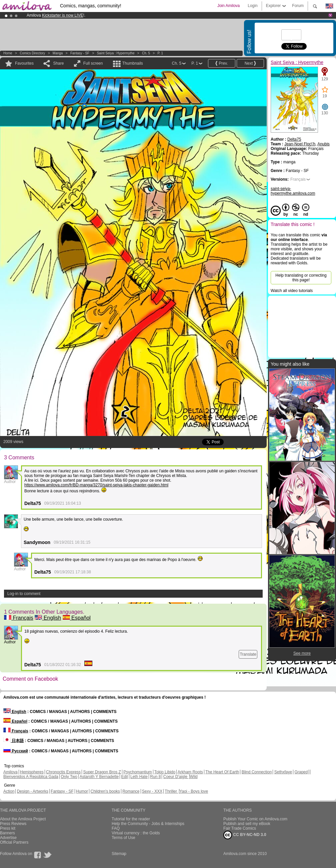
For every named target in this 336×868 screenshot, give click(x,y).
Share (58, 63)
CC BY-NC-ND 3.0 (245, 835)
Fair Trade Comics (240, 828)
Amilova (10, 772)
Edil (125, 777)
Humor (82, 791)
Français (19, 618)
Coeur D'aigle (176, 777)
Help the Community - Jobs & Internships (148, 824)
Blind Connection (257, 772)
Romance (131, 791)
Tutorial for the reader (131, 819)
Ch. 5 (146, 53)
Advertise (8, 838)
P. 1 (160, 53)
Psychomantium (137, 772)
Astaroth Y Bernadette (99, 777)
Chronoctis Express (63, 772)
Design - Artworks (33, 791)
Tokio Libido (165, 772)
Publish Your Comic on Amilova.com (255, 819)
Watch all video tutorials (292, 291)
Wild (193, 777)
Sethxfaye (283, 772)
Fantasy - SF (80, 53)
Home (8, 53)
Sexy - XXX (152, 791)
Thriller (171, 791)
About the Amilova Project (23, 819)
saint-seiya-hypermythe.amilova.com (293, 191)
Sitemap (119, 854)
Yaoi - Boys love (194, 791)
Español (77, 618)
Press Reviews (13, 824)
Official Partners (14, 842)
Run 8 (155, 777)
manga (58, 53)
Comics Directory (32, 53)
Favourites (24, 63)
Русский (16, 751)
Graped (301, 772)
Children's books (105, 791)
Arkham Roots (190, 772)
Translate (248, 654)
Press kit (8, 828)
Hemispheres (32, 772)
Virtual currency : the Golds (136, 833)
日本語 (13, 741)
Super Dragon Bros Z (102, 772)
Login (252, 6)
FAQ (116, 828)
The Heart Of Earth (222, 772)
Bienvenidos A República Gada (31, 777)
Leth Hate (139, 777)
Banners (7, 833)
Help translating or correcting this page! (301, 278)
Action (9, 791)
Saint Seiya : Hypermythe (116, 53)
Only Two (69, 777)
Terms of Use (123, 838)
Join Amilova (228, 6)
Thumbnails (133, 63)
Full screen (93, 63)
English (48, 618)
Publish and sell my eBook (247, 824)
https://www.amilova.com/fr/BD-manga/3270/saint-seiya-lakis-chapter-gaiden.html (96, 485)
